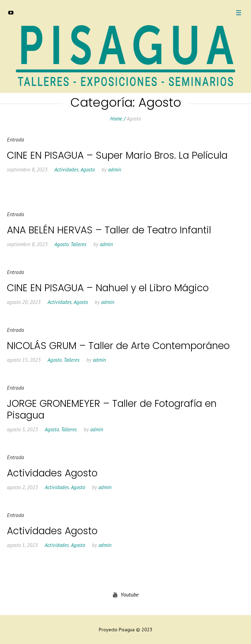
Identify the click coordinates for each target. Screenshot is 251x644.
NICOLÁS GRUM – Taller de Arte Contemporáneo (118, 346)
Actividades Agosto (52, 473)
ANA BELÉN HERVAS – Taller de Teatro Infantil (109, 230)
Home (116, 119)
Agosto (88, 170)
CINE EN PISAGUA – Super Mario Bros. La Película (117, 155)
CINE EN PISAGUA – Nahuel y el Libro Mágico (108, 288)
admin (115, 170)
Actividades (66, 170)
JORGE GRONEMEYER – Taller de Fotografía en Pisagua (112, 409)
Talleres (79, 244)
